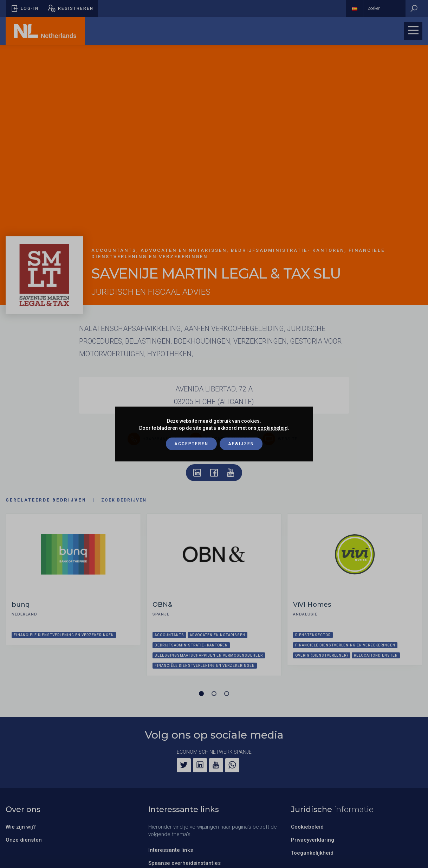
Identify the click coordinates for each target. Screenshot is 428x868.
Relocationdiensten (376, 655)
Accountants (169, 635)
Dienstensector (313, 635)
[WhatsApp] (232, 765)
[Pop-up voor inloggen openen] (24, 8)
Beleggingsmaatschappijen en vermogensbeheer (209, 655)
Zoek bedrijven (124, 500)
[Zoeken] (414, 8)
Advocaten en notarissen (218, 635)
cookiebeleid (273, 428)
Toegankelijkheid (312, 853)
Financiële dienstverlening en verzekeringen (64, 635)
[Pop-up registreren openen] (70, 8)
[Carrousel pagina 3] (227, 694)
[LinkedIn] (200, 765)
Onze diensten (24, 840)
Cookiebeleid (307, 827)
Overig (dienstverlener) (322, 655)
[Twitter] (184, 765)
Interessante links (171, 850)
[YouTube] (216, 765)
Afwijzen (241, 444)
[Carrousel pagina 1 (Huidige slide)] (201, 694)
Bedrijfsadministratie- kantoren (191, 645)
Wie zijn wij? (21, 827)
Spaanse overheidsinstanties (184, 863)
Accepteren (191, 444)
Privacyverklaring (313, 840)
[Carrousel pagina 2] (214, 694)
